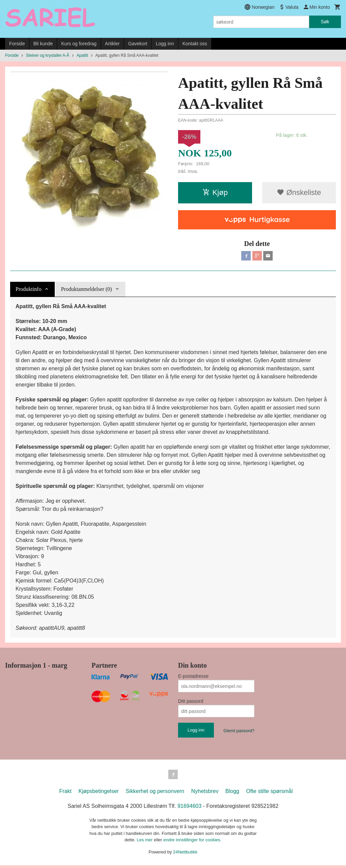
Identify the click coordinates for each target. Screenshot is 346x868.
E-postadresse (193, 677)
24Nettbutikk (185, 855)
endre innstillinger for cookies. (192, 842)
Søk (325, 22)
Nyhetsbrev (205, 794)
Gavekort (138, 44)
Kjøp (215, 192)
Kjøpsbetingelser (98, 794)
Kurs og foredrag (79, 44)
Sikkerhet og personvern (155, 794)
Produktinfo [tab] (28, 290)
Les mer (145, 842)
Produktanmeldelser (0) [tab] (86, 290)
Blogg (232, 794)
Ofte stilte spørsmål (269, 794)
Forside (17, 44)
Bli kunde (43, 44)
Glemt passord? (239, 732)
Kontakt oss (195, 44)
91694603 (189, 809)
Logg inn (165, 44)
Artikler (113, 44)
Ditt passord (191, 702)
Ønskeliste (299, 192)
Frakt (65, 794)
